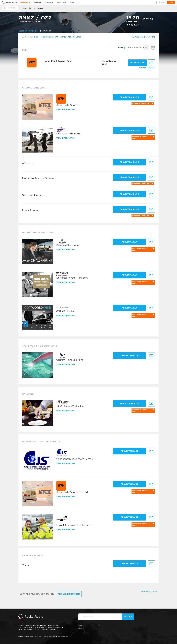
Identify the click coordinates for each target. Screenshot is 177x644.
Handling (44, 37)
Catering (54, 37)
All (31, 37)
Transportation (67, 37)
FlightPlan (37, 2)
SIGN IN (161, 2)
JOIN (171, 2)
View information (66, 110)
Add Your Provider (69, 594)
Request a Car (129, 242)
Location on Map (27, 31)
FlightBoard (61, 2)
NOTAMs (151, 37)
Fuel (36, 37)
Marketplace (25, 2)
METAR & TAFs (138, 37)
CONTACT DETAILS (147, 68)
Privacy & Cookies (62, 637)
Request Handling (129, 97)
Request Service (129, 356)
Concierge (49, 2)
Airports (32, 8)
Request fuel (137, 63)
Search (128, 617)
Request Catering (129, 403)
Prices (121, 48)
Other (78, 37)
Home (24, 8)
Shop (71, 2)
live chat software (149, 591)
